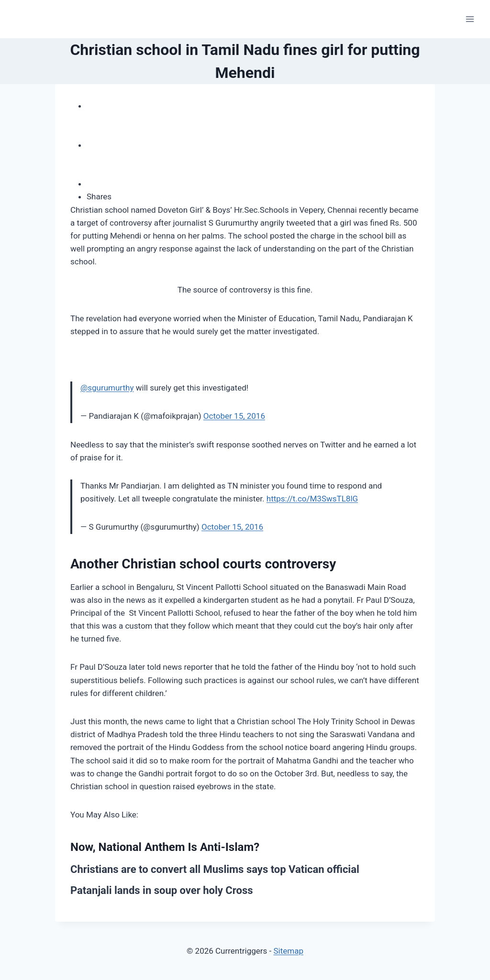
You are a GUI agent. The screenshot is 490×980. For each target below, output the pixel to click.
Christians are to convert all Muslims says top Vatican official (215, 869)
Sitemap (288, 951)
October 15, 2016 (234, 416)
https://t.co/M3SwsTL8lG (312, 499)
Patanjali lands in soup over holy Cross (162, 890)
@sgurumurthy (107, 388)
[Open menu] (470, 19)
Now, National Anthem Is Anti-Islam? (165, 847)
